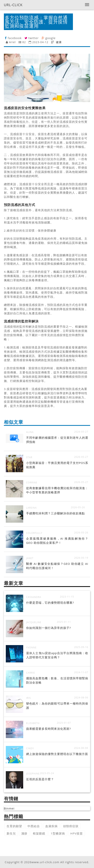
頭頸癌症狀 (71, 826)
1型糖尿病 (58, 833)
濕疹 (24, 833)
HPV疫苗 (77, 833)
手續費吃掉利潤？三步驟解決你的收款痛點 (56, 513)
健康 (59, 42)
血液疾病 (51, 826)
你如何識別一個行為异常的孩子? (48, 628)
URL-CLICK (13, 5)
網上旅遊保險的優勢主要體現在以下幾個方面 (57, 754)
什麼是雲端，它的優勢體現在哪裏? (50, 603)
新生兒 (11, 833)
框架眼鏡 (39, 833)
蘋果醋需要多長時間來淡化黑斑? (48, 729)
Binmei (9, 808)
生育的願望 (14, 826)
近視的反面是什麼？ (40, 779)
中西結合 (34, 826)
